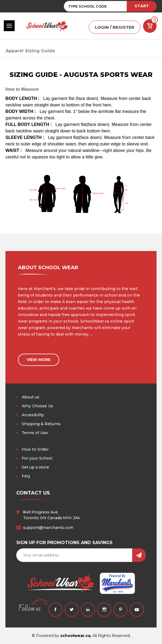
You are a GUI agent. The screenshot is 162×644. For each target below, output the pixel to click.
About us (31, 397)
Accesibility (33, 415)
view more (39, 360)
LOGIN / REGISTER (115, 27)
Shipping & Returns (41, 424)
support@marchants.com (48, 528)
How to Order (35, 449)
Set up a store (35, 467)
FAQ (26, 476)
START (142, 6)
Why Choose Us (37, 406)
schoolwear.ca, (76, 636)
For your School (37, 458)
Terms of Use (35, 433)
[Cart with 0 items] (150, 26)
